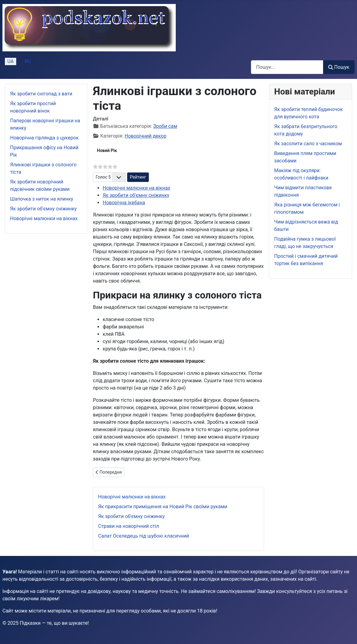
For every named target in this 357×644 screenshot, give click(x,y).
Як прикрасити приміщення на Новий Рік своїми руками (163, 507)
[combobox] (287, 67)
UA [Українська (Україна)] (11, 61)
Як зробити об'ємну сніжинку (43, 209)
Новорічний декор (146, 136)
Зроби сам (165, 126)
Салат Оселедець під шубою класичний (144, 536)
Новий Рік (107, 150)
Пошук (339, 67)
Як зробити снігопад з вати (41, 94)
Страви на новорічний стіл (129, 526)
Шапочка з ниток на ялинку (42, 199)
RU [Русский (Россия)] (28, 61)
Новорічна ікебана (124, 203)
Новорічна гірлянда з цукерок (44, 138)
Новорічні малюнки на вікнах (44, 218)
